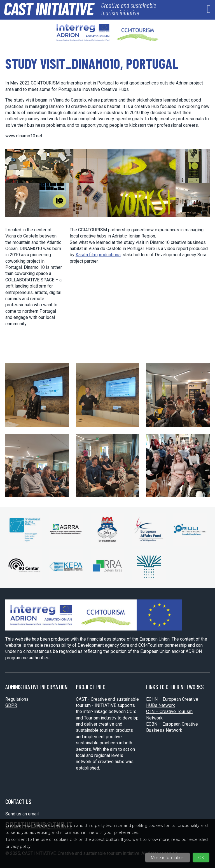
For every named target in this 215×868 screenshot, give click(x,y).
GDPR (11, 705)
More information (168, 857)
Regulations (17, 699)
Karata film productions (98, 255)
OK (201, 857)
